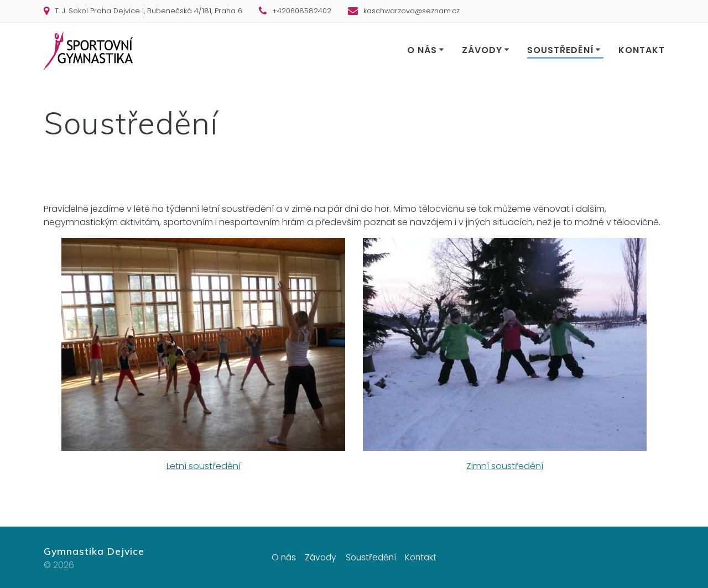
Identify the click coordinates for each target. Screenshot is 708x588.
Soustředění (561, 50)
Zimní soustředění (505, 466)
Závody (482, 50)
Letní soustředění (204, 466)
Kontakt (642, 50)
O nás (422, 50)
